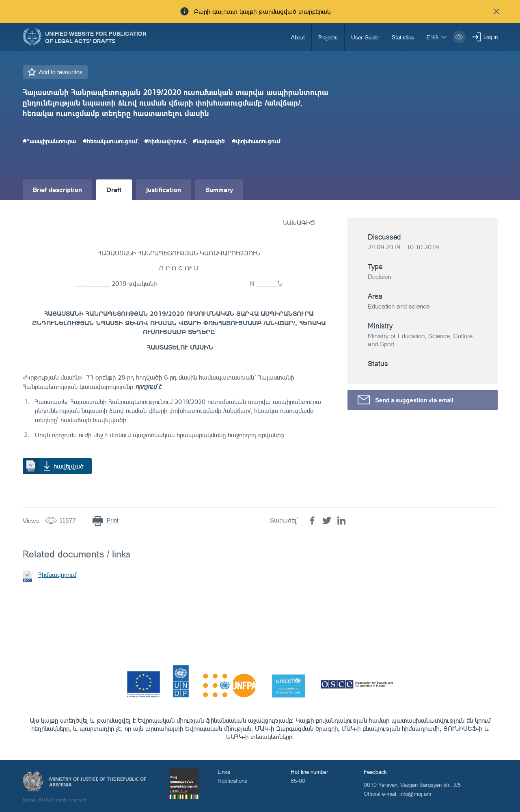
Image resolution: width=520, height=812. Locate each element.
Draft (114, 189)
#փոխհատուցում (256, 141)
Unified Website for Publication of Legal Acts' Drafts (96, 37)
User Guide (365, 37)
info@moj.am (415, 794)
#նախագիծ (209, 141)
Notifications (232, 781)
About (298, 37)
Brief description (57, 189)
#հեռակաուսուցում (110, 141)
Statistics (403, 37)
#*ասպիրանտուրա (49, 141)
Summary (219, 189)
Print (113, 520)
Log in (491, 37)
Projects (328, 37)
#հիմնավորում (165, 141)
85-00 (298, 781)
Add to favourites (61, 72)
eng (433, 37)
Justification (164, 189)
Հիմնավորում (57, 574)
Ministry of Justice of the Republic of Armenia (98, 782)
